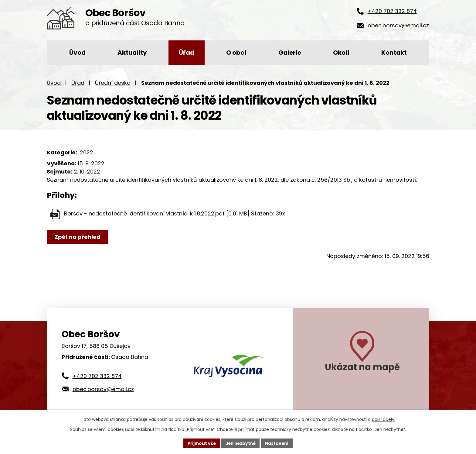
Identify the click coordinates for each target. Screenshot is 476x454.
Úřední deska (113, 83)
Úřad (187, 53)
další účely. (384, 419)
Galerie (290, 53)
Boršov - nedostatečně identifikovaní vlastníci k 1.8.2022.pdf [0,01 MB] (157, 213)
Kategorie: (62, 152)
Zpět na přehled (78, 237)
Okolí (341, 53)
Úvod (77, 53)
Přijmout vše (200, 443)
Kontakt (394, 53)
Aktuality (132, 53)
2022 (87, 152)
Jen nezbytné (240, 443)
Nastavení (278, 443)
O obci (236, 53)
